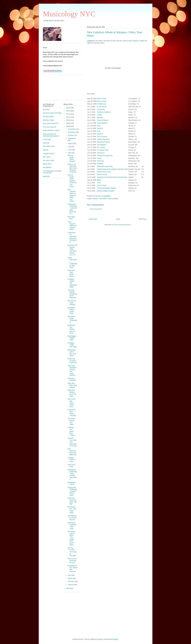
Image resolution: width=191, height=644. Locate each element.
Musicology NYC (69, 14)
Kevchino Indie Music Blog (52, 113)
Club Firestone (102, 123)
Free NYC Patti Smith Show (71, 273)
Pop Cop (46, 143)
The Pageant (102, 145)
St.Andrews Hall (103, 150)
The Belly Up (102, 104)
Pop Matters (47, 167)
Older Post (142, 219)
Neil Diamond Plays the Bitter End (72, 452)
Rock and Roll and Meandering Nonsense (51, 135)
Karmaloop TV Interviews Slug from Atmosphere (72, 237)
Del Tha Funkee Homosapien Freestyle (72, 552)
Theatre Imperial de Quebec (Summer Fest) (112, 169)
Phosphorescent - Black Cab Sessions (72, 568)
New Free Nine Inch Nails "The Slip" (72, 501)
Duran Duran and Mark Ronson (72, 561)
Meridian (100, 117)
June (70, 150)
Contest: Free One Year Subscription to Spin (72, 442)
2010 (68, 120)
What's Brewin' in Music (51, 130)
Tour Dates (103, 198)
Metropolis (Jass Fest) (105, 166)
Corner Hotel (102, 185)
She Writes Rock (49, 146)
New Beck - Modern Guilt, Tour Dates (72, 393)
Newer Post (93, 219)
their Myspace (134, 41)
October (71, 135)
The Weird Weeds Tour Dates (71, 421)
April (70, 575)
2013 (68, 111)
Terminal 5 (101, 153)
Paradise (100, 164)
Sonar (99, 158)
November (72, 132)
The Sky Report (48, 116)
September (72, 138)
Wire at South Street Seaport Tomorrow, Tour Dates (72, 181)
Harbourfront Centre (104, 172)
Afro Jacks (47, 157)
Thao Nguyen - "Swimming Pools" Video (72, 226)
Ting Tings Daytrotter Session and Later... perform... (72, 370)
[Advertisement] (54, 88)
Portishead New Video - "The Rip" (72, 413)
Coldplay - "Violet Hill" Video (72, 345)
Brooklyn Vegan (49, 120)
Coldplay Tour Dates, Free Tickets (71, 431)
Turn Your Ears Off (49, 127)
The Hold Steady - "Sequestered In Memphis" (72, 294)
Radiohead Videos (72, 483)
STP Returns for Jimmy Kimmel (72, 518)
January (71, 585)
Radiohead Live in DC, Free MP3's (72, 353)
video (109, 198)
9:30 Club (100, 161)
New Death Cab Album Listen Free (72, 403)
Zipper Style (47, 164)
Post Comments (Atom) (122, 225)
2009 (68, 123)
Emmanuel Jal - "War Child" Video (72, 510)
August (71, 143)
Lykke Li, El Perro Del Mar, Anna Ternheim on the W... (72, 168)
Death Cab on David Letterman (72, 361)
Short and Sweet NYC (51, 123)
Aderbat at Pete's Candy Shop (71, 311)
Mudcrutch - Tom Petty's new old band (72, 329)
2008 (68, 126)
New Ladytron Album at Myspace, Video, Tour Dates (72, 195)
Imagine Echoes (49, 153)
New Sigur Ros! (71, 218)
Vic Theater (101, 147)
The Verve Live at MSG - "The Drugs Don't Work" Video (71, 538)
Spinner (46, 150)
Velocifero (107, 41)
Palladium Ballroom (104, 112)
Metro (99, 180)
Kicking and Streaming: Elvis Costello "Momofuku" (72, 474)
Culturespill (47, 139)
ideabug (100, 639)
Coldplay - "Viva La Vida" (72, 460)
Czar (99, 126)
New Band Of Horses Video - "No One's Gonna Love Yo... (72, 250)
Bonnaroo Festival (103, 142)
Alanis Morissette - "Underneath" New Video (72, 263)
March (70, 578)
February (71, 581)
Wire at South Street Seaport (71, 158)
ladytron (95, 198)
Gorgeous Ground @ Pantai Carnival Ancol (112, 177)
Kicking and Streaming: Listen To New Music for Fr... (72, 209)
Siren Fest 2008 (71, 466)
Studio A (100, 128)
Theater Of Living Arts (105, 156)
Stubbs (99, 115)
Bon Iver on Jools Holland (72, 303)
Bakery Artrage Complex (106, 191)
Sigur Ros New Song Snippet (72, 385)
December (72, 129)
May (70, 153)
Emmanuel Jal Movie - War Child (72, 526)
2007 (68, 588)
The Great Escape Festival (106, 188)
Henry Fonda (102, 98)
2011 (68, 117)
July (70, 146)
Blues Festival (102, 174)
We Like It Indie (48, 160)
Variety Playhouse (103, 139)
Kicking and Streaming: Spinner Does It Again (72, 491)
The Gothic (101, 109)
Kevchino (46, 109)
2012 (68, 114)
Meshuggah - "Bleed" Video (72, 338)
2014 (68, 108)
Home (118, 219)
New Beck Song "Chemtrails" (72, 319)
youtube (115, 198)
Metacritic (46, 176)
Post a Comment (96, 209)
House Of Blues (103, 120)
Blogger (115, 639)
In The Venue (102, 107)
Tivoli (99, 183)
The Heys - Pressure (72, 379)
